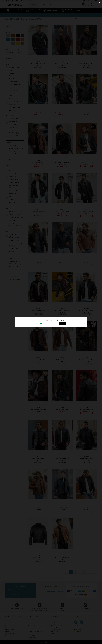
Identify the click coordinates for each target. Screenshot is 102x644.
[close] (99, 3)
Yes (62, 324)
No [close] (40, 324)
